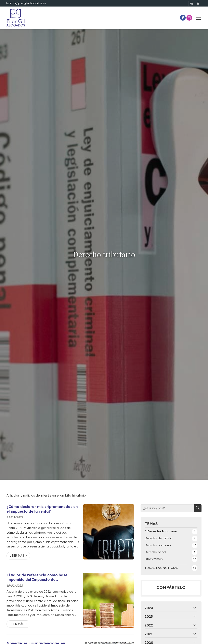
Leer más (17, 556)
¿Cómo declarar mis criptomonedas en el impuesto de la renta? (42, 509)
